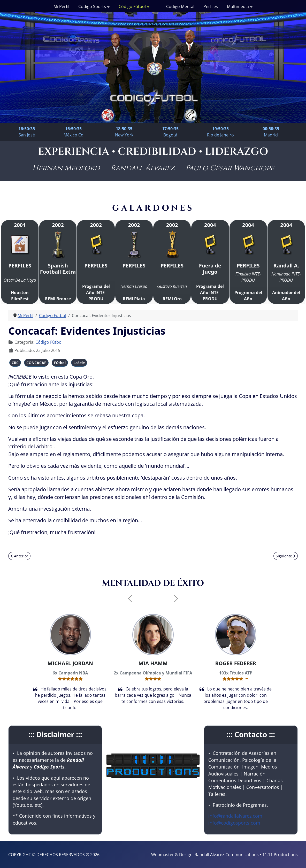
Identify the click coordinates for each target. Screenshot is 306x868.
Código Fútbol (132, 6)
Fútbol (60, 363)
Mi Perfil (61, 6)
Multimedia (238, 6)
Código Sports (92, 6)
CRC (15, 363)
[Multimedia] (251, 6)
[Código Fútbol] (148, 6)
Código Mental (180, 6)
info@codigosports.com (234, 823)
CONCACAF (36, 363)
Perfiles (211, 6)
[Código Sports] (108, 6)
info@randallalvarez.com (235, 816)
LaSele (79, 363)
